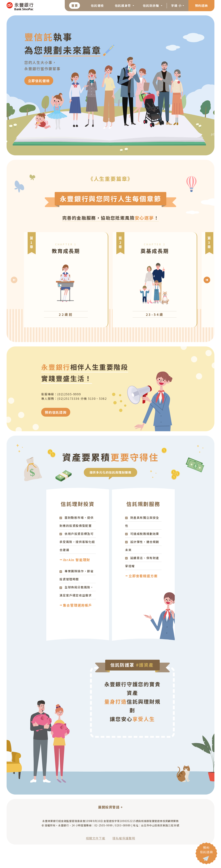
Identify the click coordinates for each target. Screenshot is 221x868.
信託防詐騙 (151, 5)
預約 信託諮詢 (206, 850)
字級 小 (176, 5)
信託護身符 (123, 5)
